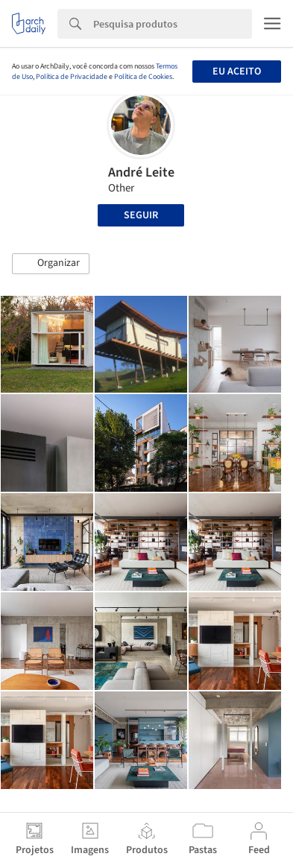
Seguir (141, 215)
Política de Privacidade (72, 77)
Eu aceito (237, 72)
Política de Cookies (143, 77)
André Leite (141, 172)
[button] (51, 264)
